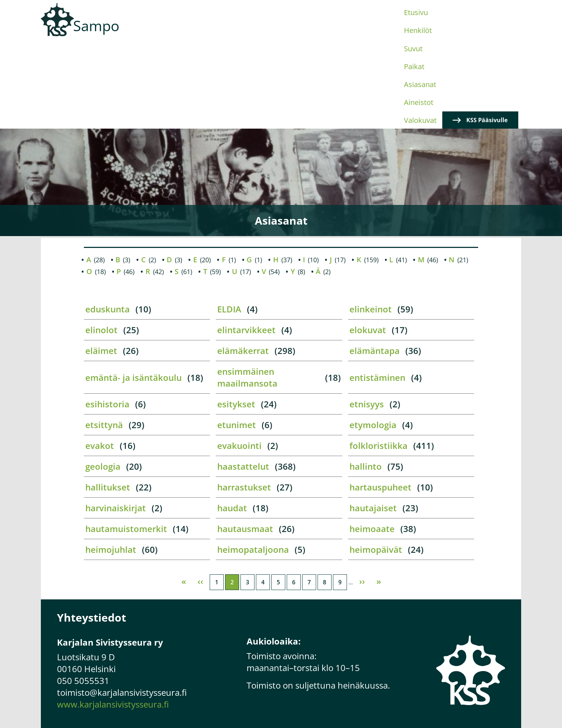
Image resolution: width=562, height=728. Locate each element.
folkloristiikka (378, 358)
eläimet (101, 263)
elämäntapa (375, 263)
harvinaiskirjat (116, 420)
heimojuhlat (111, 462)
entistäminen (377, 289)
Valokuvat (410, 32)
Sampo (96, 26)
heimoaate (372, 441)
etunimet (237, 337)
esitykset (236, 316)
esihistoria (107, 316)
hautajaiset (373, 420)
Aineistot (368, 32)
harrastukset (244, 399)
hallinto (366, 379)
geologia (103, 379)
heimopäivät (376, 462)
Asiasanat (327, 32)
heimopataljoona (253, 462)
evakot (100, 358)
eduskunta (108, 221)
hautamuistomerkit (126, 441)
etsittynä (104, 337)
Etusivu (188, 32)
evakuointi (239, 358)
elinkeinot (371, 221)
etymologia (373, 337)
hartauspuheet (380, 399)
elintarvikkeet (246, 242)
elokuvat (368, 242)
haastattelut (243, 379)
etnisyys (367, 316)
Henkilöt (225, 32)
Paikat (289, 32)
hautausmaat (245, 441)
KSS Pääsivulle (488, 32)
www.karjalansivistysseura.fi (113, 616)
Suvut (259, 32)
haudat (232, 420)
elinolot (101, 242)
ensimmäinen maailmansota (247, 289)
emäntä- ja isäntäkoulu (134, 289)
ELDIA (229, 221)
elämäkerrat (243, 263)
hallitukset (108, 399)
